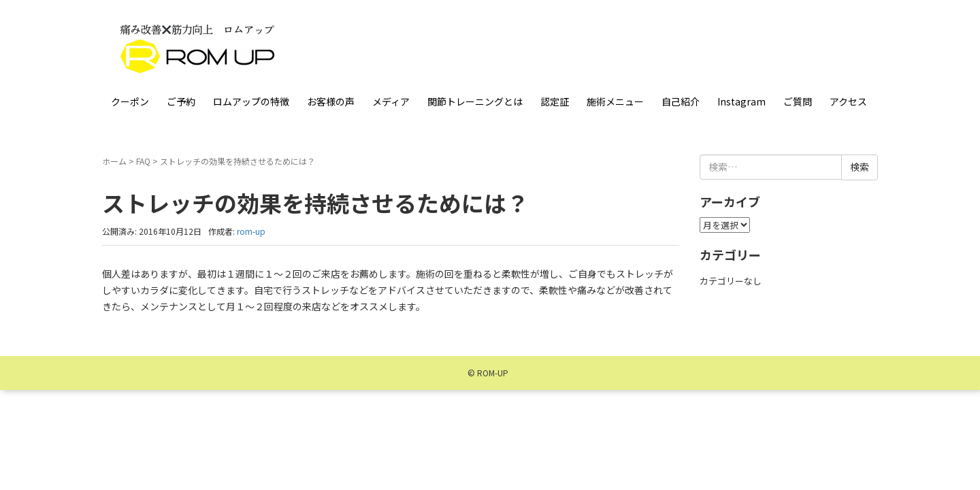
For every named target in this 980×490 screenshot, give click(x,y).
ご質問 (798, 101)
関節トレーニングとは (475, 101)
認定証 (555, 101)
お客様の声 (331, 101)
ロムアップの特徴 (251, 101)
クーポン (130, 101)
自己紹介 (681, 101)
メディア (391, 101)
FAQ (143, 161)
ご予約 (181, 101)
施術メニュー (615, 101)
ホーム (114, 161)
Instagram (741, 101)
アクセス (848, 101)
